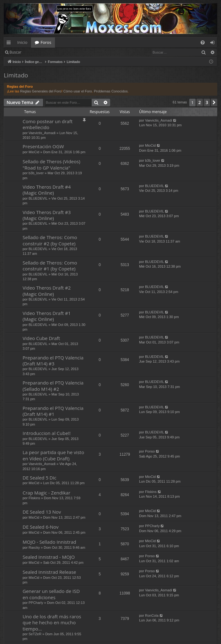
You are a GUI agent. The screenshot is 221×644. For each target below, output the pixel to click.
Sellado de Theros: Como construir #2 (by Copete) (50, 240)
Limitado (16, 75)
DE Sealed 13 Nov (42, 512)
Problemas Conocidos (111, 91)
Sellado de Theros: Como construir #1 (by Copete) (50, 266)
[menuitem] (203, 42)
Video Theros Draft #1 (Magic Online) (47, 316)
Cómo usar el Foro (78, 91)
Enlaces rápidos (10, 44)
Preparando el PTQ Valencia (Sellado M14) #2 (53, 386)
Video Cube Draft (41, 338)
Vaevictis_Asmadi (42, 133)
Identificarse (41, 52)
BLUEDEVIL (38, 198)
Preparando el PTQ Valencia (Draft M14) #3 (53, 361)
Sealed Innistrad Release (49, 572)
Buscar (15, 52)
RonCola (152, 615)
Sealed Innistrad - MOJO (49, 557)
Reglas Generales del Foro (41, 91)
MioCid (34, 152)
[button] (214, 102)
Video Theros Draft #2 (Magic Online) (47, 291)
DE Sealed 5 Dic (40, 478)
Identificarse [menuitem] (214, 44)
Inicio (22, 42)
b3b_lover (36, 173)
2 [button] (200, 102)
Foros (46, 42)
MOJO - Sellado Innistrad (49, 542)
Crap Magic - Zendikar (46, 493)
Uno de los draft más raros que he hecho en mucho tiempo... (52, 623)
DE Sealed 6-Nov (41, 527)
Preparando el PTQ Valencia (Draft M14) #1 (53, 411)
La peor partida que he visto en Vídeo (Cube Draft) (53, 455)
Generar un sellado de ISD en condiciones (51, 594)
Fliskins (34, 498)
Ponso (150, 451)
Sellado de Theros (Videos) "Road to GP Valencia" (51, 164)
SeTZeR (35, 634)
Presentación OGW (43, 146)
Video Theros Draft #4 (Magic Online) (47, 190)
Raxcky (34, 547)
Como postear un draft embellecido (48, 124)
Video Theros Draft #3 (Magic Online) (47, 215)
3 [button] (207, 102)
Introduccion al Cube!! (47, 433)
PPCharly (152, 526)
